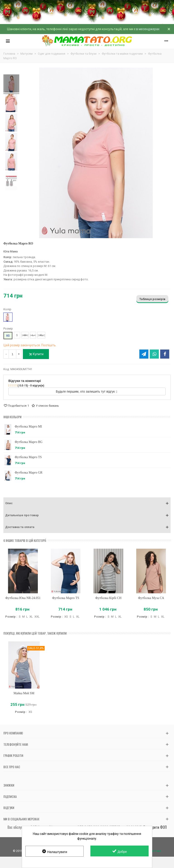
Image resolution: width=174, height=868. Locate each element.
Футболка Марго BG (29, 442)
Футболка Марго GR (29, 473)
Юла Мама (11, 251)
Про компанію (13, 733)
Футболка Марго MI (28, 427)
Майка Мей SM (24, 693)
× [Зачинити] (169, 29)
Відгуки (9, 808)
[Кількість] (12, 354)
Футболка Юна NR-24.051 (23, 598)
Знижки (9, 785)
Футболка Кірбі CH (108, 598)
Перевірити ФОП (155, 827)
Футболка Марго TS (28, 457)
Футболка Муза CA (151, 598)
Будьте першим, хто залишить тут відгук (87, 391)
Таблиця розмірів (152, 299)
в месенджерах (148, 29)
